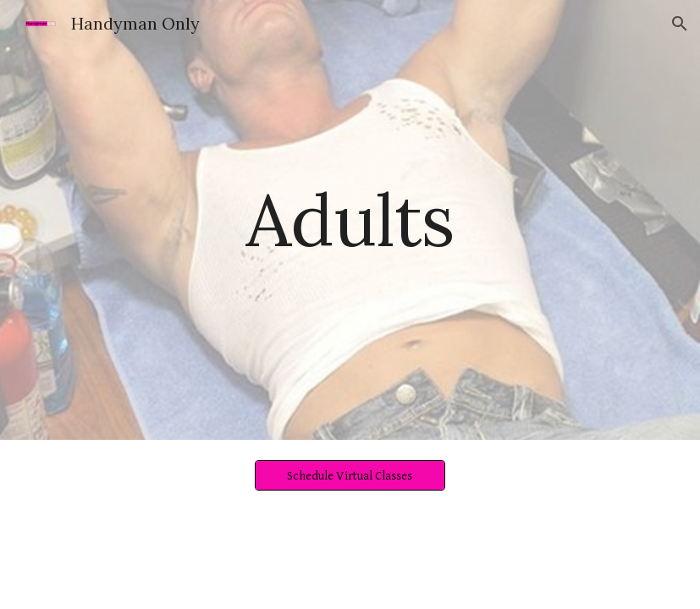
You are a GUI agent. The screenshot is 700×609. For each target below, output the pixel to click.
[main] (350, 219)
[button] (680, 24)
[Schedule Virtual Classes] (350, 475)
